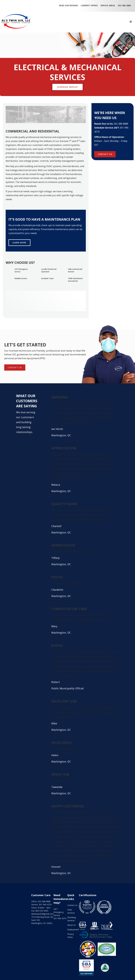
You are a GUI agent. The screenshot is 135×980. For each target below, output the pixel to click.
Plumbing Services (72, 919)
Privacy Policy (71, 936)
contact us (15, 367)
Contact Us (72, 905)
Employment (73, 930)
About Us (72, 925)
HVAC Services (71, 911)
